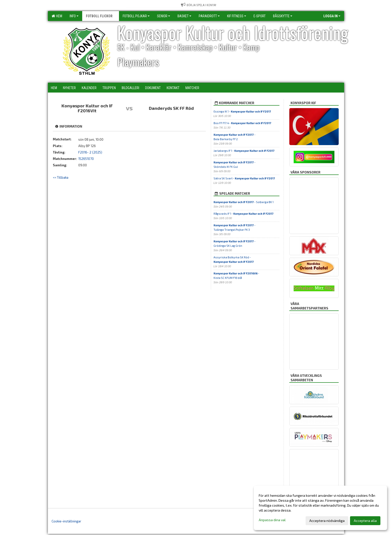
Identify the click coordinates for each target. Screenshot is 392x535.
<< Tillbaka (61, 177)
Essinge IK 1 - (242, 111)
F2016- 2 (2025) (90, 152)
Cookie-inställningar (66, 521)
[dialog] (320, 508)
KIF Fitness (237, 16)
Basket (184, 16)
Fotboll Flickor (101, 16)
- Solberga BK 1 (244, 202)
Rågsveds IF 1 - (244, 214)
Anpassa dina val (272, 520)
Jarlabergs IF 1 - (244, 151)
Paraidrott (209, 16)
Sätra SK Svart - (244, 178)
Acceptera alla (365, 521)
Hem (57, 16)
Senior (164, 16)
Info (74, 16)
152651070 (86, 159)
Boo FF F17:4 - (242, 123)
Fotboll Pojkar (136, 16)
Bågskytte (283, 16)
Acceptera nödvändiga (327, 521)
